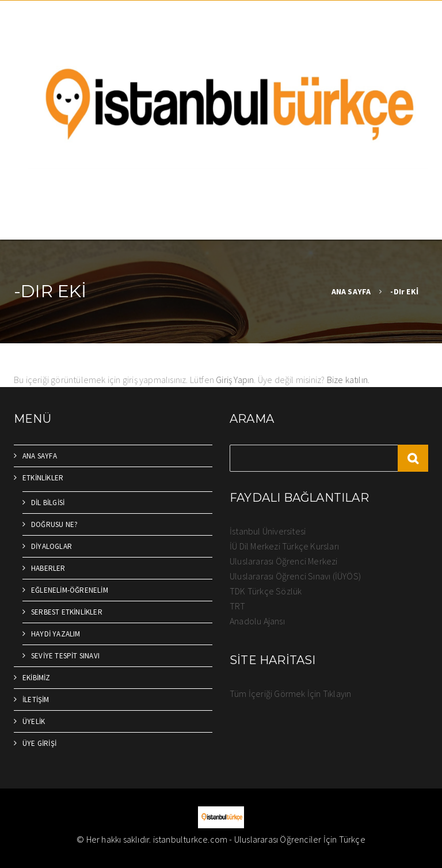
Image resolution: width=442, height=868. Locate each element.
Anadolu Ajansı (257, 621)
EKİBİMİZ (37, 678)
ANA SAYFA (351, 291)
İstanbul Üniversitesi (268, 531)
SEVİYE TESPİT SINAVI (65, 656)
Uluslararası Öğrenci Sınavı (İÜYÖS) (295, 576)
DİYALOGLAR (52, 546)
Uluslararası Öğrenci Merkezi (284, 561)
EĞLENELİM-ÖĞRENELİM (70, 590)
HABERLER (48, 568)
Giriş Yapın (235, 380)
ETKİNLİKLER (43, 478)
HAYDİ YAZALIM (56, 634)
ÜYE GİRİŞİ (39, 743)
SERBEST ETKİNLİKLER (67, 612)
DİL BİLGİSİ (48, 503)
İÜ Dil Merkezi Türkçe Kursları (284, 546)
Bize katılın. (348, 380)
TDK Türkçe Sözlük (266, 591)
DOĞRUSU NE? (54, 524)
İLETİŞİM (36, 700)
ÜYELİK (34, 721)
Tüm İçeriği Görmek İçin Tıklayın (290, 693)
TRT (238, 606)
